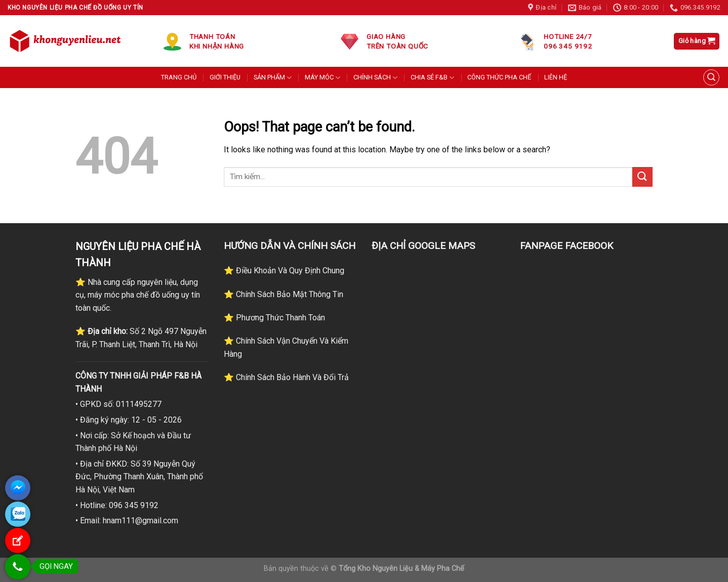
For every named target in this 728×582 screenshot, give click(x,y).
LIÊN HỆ (556, 77)
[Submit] (642, 177)
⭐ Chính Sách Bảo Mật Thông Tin (284, 294)
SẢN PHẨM (273, 78)
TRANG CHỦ (179, 77)
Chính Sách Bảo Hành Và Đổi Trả (291, 377)
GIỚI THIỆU (225, 77)
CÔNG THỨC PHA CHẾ (499, 77)
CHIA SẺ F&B (432, 78)
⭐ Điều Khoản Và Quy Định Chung (284, 271)
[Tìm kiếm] (711, 77)
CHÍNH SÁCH (375, 78)
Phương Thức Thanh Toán (279, 318)
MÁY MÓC (322, 78)
